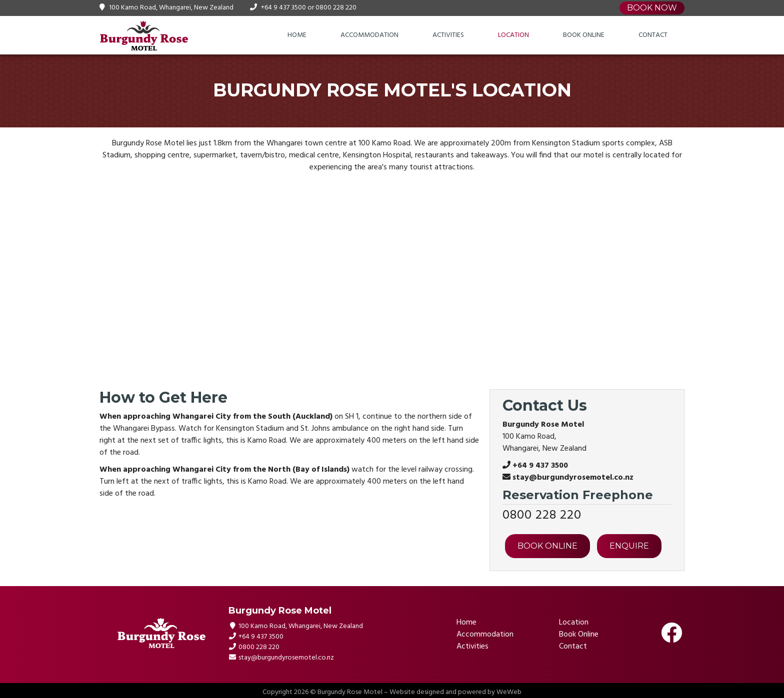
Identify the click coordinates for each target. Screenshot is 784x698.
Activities (448, 35)
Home (297, 35)
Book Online (584, 35)
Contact (653, 35)
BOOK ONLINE (547, 546)
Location (513, 35)
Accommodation (369, 35)
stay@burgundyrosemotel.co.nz (573, 478)
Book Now (652, 8)
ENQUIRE (629, 546)
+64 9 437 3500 (283, 8)
